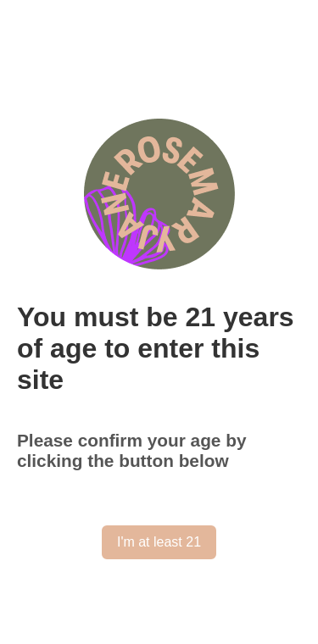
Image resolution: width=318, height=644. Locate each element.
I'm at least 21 (159, 542)
